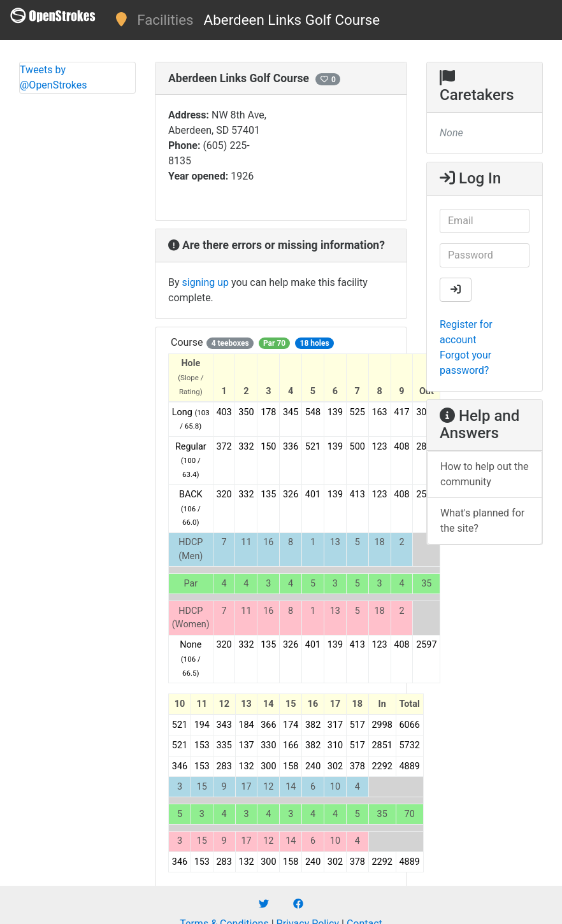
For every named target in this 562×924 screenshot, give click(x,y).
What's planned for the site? (482, 521)
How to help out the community (485, 474)
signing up (205, 282)
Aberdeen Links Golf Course (292, 20)
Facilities (165, 20)
